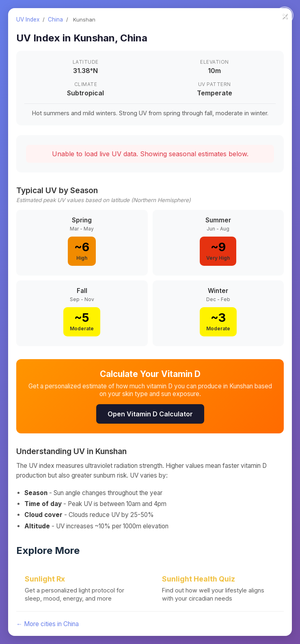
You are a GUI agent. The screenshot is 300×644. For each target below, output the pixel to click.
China (55, 19)
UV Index (28, 19)
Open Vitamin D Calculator (150, 414)
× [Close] (285, 15)
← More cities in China (47, 624)
